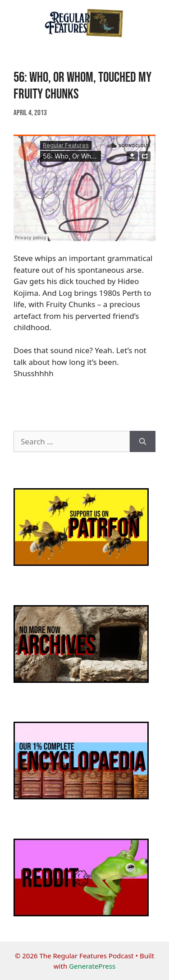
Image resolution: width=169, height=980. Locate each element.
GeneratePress (92, 966)
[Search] (143, 442)
